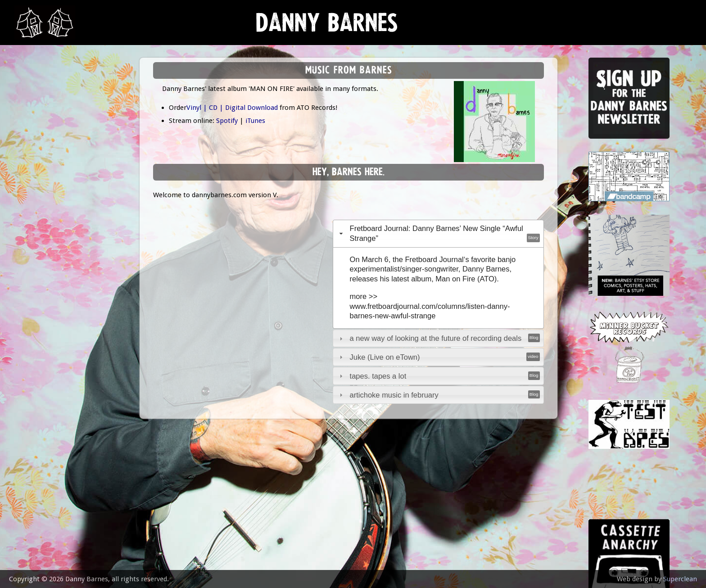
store (32, 182)
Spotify (227, 121)
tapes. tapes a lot (378, 376)
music (32, 115)
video (32, 204)
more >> (364, 296)
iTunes (255, 121)
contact (37, 249)
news (32, 93)
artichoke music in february (394, 395)
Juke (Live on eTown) (385, 357)
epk (28, 226)
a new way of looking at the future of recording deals (436, 338)
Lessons (36, 160)
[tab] (438, 233)
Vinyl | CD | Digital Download (232, 108)
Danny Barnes (327, 27)
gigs (29, 138)
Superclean (680, 579)
